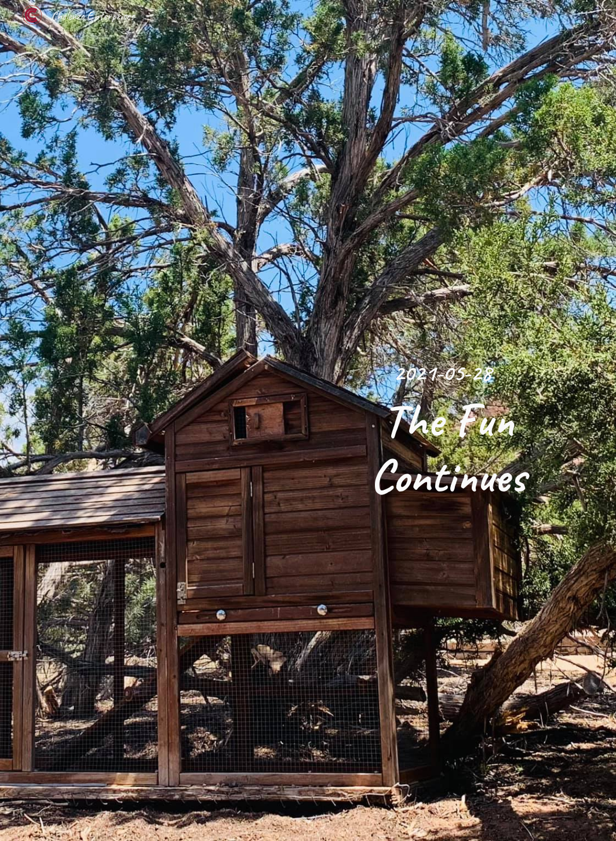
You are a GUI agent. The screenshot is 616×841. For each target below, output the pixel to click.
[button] (308, 820)
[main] (448, 421)
